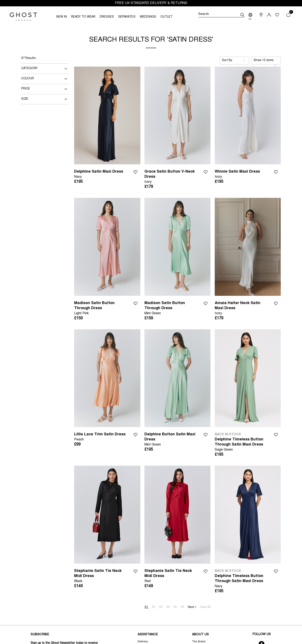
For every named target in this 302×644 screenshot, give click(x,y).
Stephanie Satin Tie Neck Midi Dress (101, 576)
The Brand (199, 642)
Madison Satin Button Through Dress (101, 309)
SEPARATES (127, 17)
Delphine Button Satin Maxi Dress (171, 440)
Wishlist (135, 172)
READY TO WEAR (83, 17)
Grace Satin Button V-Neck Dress (171, 177)
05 (176, 607)
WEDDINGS (148, 17)
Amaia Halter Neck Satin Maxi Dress (241, 309)
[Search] (221, 15)
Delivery (143, 642)
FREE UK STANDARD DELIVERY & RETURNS (151, 3)
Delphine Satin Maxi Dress (99, 175)
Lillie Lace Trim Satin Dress (100, 437)
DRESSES (107, 17)
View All (205, 607)
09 (183, 607)
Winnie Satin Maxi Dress (237, 175)
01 (147, 607)
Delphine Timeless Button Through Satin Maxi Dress (241, 445)
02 (154, 607)
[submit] (242, 15)
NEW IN (62, 17)
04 (168, 607)
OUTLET (167, 17)
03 (161, 607)
